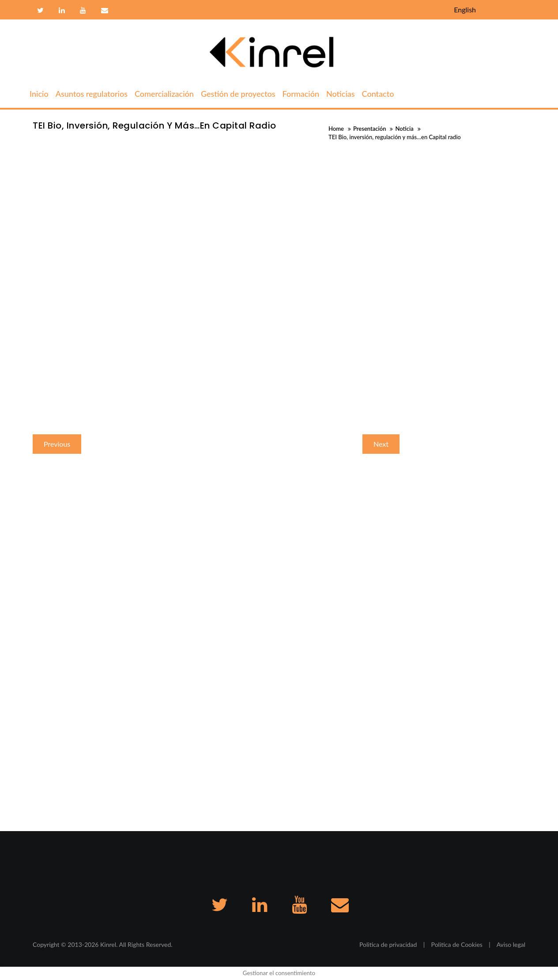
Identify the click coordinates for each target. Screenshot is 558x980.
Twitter (40, 11)
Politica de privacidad (388, 944)
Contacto (104, 11)
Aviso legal (511, 944)
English (465, 9)
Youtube (83, 11)
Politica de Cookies (457, 944)
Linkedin (62, 11)
